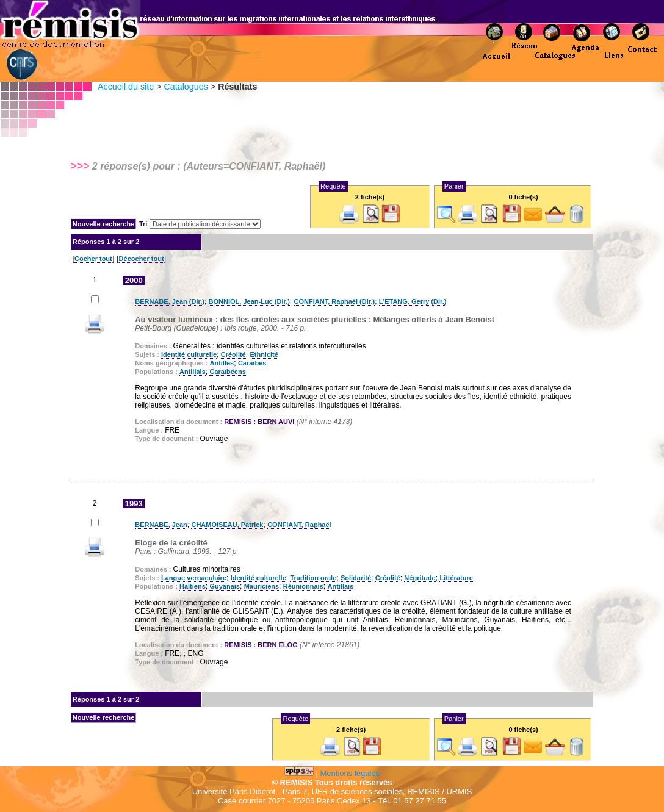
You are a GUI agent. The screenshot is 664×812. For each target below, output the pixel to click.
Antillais (193, 372)
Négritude (420, 578)
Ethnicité (264, 354)
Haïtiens (193, 586)
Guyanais (225, 586)
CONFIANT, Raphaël (299, 525)
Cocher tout (93, 259)
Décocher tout (142, 259)
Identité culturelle (189, 354)
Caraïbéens (227, 372)
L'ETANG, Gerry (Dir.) (413, 301)
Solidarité (356, 578)
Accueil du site (126, 87)
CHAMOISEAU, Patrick (227, 525)
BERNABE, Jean (161, 525)
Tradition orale (313, 578)
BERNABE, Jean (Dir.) (170, 301)
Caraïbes (252, 363)
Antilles (222, 363)
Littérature (456, 578)
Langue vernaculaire (194, 578)
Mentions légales (350, 773)
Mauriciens (262, 586)
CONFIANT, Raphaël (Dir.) (335, 301)
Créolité (233, 354)
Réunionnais (303, 586)
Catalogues (186, 87)
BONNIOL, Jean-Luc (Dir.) (249, 301)
